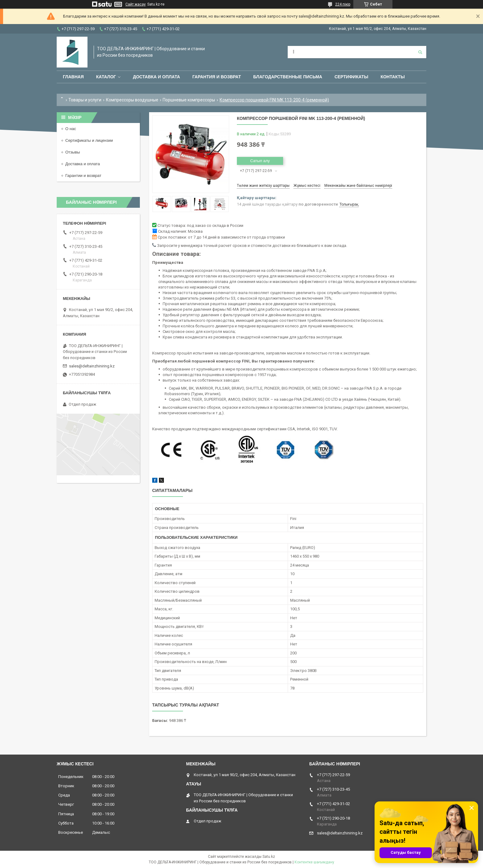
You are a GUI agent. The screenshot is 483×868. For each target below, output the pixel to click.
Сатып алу (260, 161)
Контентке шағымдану (314, 862)
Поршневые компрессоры (189, 100)
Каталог (106, 77)
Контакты (392, 77)
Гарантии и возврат (83, 176)
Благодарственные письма (288, 77)
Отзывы (73, 152)
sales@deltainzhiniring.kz (92, 366)
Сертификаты (351, 77)
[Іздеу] (420, 52)
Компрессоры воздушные (132, 100)
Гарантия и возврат (217, 77)
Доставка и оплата (156, 77)
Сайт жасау (136, 4)
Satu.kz (269, 857)
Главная (73, 77)
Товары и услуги (85, 100)
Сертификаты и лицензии (89, 140)
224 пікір (343, 4)
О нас (71, 129)
